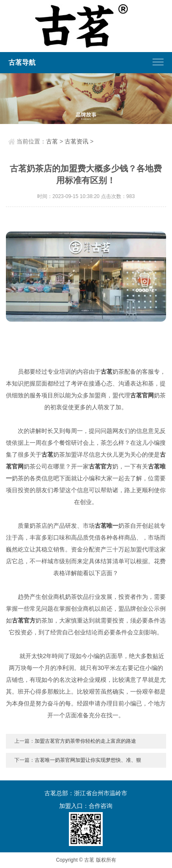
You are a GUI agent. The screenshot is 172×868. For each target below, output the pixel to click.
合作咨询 (101, 806)
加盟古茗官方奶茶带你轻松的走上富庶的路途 (85, 741)
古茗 (52, 141)
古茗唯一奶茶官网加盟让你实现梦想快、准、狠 (88, 760)
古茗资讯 (76, 141)
